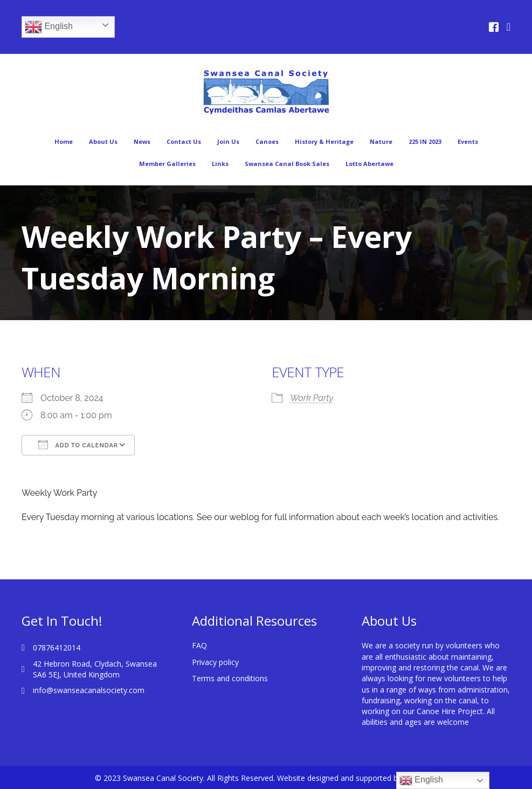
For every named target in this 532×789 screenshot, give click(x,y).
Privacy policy (215, 662)
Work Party (312, 398)
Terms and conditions (230, 678)
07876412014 (57, 648)
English (49, 27)
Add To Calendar (78, 445)
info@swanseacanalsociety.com (89, 690)
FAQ (199, 645)
